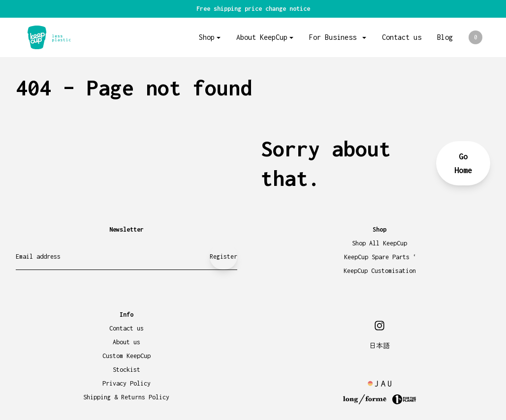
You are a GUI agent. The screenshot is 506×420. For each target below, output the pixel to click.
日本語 (379, 346)
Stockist (126, 370)
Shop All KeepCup (379, 243)
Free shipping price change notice (253, 9)
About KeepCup (262, 37)
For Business (335, 37)
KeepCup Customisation (380, 271)
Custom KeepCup (126, 356)
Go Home (463, 163)
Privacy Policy (126, 383)
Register (223, 256)
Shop (207, 37)
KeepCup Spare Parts (380, 257)
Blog (445, 37)
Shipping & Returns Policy (126, 397)
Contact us (402, 37)
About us (126, 342)
